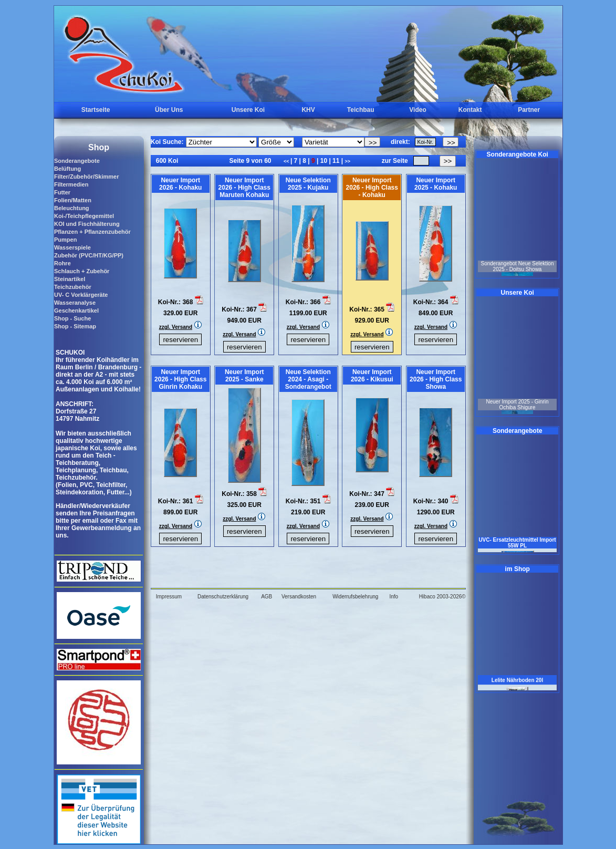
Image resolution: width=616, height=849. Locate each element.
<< (287, 161)
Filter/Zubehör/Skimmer (86, 177)
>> (347, 161)
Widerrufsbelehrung (355, 597)
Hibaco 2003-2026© (442, 597)
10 (323, 161)
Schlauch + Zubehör (82, 271)
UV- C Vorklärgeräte (81, 295)
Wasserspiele (72, 247)
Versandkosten (299, 597)
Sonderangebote (77, 161)
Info (394, 597)
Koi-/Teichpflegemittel (84, 216)
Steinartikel (70, 279)
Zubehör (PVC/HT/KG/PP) (89, 255)
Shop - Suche (72, 318)
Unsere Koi (248, 110)
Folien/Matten (73, 200)
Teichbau (361, 110)
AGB (267, 597)
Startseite (96, 110)
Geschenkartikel (76, 310)
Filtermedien (71, 184)
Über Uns (169, 110)
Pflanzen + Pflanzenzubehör (92, 232)
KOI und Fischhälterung (87, 224)
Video (417, 110)
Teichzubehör (73, 287)
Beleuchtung (72, 208)
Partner (529, 110)
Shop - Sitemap (75, 326)
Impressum (169, 597)
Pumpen (65, 240)
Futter (62, 192)
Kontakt (470, 110)
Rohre (62, 263)
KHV (308, 110)
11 (336, 161)
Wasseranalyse (75, 303)
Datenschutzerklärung (223, 597)
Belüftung (67, 169)
